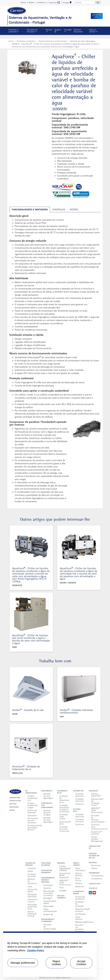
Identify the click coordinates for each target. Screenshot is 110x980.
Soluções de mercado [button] (32, 31)
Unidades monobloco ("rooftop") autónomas (64, 805)
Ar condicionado (31, 788)
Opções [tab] (74, 206)
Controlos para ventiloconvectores (96, 823)
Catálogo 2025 (95, 843)
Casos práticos (79, 914)
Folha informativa (80, 865)
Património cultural (32, 897)
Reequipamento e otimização (47, 916)
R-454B (63, 887)
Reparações (48, 902)
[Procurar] (84, 3)
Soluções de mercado (30, 860)
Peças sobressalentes (48, 906)
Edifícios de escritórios (32, 877)
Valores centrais (79, 870)
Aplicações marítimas (32, 892)
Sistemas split (77, 806)
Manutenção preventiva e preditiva (48, 889)
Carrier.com (15, 794)
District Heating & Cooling (32, 910)
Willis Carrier (78, 876)
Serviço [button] (49, 30)
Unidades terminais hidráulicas (64, 825)
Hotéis (30, 867)
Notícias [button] (31, 3)
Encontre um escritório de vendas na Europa (80, 925)
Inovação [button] (68, 30)
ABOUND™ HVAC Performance (96, 806)
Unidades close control (64, 813)
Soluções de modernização (48, 923)
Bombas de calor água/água (83, 37)
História (79, 880)
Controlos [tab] (59, 206)
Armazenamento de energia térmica (32, 824)
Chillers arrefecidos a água (32, 801)
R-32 (61, 884)
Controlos (79, 800)
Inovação (61, 859)
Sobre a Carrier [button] (93, 31)
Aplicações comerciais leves (32, 903)
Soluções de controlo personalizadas (96, 815)
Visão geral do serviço (46, 860)
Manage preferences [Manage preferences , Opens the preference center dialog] (23, 963)
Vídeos (12, 806)
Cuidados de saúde (32, 871)
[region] (50, 954)
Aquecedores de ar (64, 819)
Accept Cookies (81, 963)
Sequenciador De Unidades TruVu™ (96, 798)
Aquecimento (47, 787)
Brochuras (14, 803)
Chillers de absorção (32, 807)
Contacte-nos (15, 797)
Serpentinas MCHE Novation (64, 871)
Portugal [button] (68, 3)
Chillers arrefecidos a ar (32, 794)
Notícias (13, 800)
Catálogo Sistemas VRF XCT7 (94, 852)
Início (11, 37)
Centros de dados (32, 887)
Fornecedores (96, 872)
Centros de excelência (80, 894)
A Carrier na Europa (78, 889)
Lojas (30, 883)
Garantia (47, 884)
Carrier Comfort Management (96, 835)
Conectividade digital (48, 898)
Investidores (96, 875)
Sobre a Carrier (76, 860)
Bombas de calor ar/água (47, 809)
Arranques (48, 881)
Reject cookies (56, 963)
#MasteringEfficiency (80, 918)
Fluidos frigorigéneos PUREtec (64, 864)
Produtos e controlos (26, 37)
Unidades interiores (79, 796)
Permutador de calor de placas (32, 817)
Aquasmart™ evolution (96, 829)
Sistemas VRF (78, 787)
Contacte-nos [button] (42, 3)
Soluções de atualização (48, 930)
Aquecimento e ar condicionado (53, 37)
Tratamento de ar (62, 788)
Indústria (32, 864)
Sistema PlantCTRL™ (96, 791)
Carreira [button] (23, 3)
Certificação (80, 910)
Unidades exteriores (80, 791)
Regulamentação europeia (80, 906)
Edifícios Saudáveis (78, 31)
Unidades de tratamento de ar (64, 795)
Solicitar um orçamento (46, 868)
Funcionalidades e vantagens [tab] (30, 206)
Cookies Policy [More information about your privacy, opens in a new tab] (36, 950)
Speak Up (79, 883)
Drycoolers (32, 812)
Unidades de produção (79, 900)
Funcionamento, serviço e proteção (47, 876)
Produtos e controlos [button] (13, 31)
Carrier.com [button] (55, 3)
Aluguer (59, 31)
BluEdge (48, 894)
